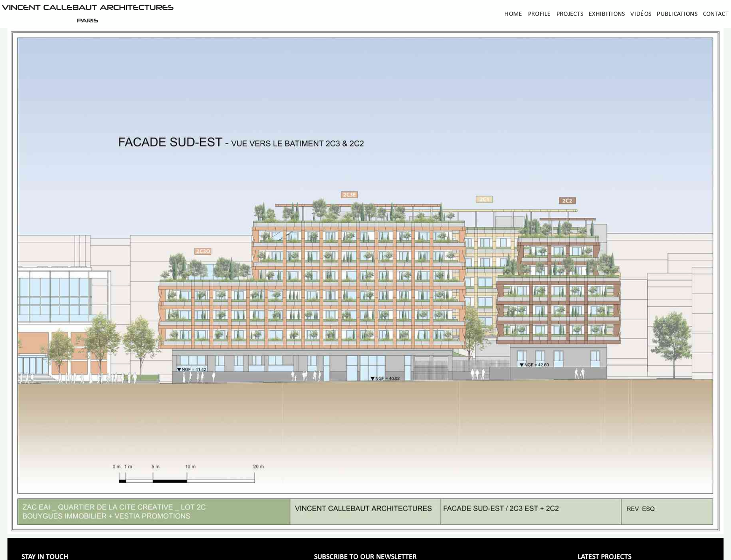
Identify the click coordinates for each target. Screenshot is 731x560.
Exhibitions (607, 14)
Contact (716, 14)
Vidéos (641, 14)
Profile (540, 14)
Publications (677, 14)
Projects (570, 14)
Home (513, 14)
